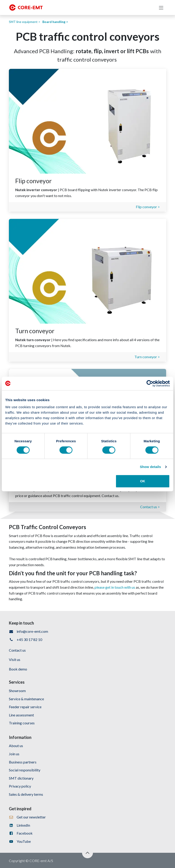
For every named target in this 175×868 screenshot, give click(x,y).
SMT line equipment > (25, 22)
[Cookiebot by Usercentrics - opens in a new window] (150, 383)
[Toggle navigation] (161, 8)
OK (143, 481)
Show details (151, 467)
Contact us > (150, 507)
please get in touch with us (115, 587)
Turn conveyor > (147, 357)
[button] (87, 853)
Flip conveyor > (148, 207)
